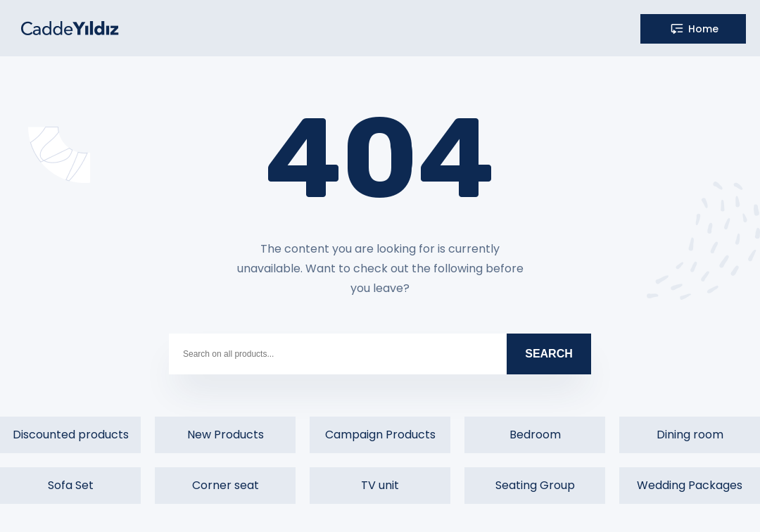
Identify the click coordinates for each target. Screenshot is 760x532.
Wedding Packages (690, 485)
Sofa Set (71, 485)
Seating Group (535, 485)
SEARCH (549, 354)
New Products (226, 435)
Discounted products (71, 435)
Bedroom (535, 435)
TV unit (380, 485)
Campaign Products (380, 435)
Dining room (690, 435)
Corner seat (226, 485)
